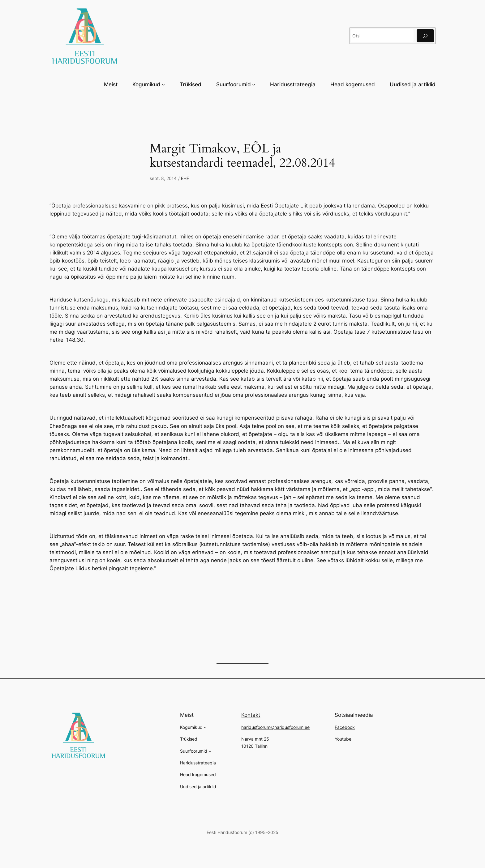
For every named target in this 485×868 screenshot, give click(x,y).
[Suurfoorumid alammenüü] (254, 84)
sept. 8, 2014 (163, 178)
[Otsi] (425, 36)
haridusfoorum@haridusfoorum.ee (275, 727)
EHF (185, 178)
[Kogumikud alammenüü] (163, 84)
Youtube (343, 739)
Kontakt (251, 715)
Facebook (345, 727)
